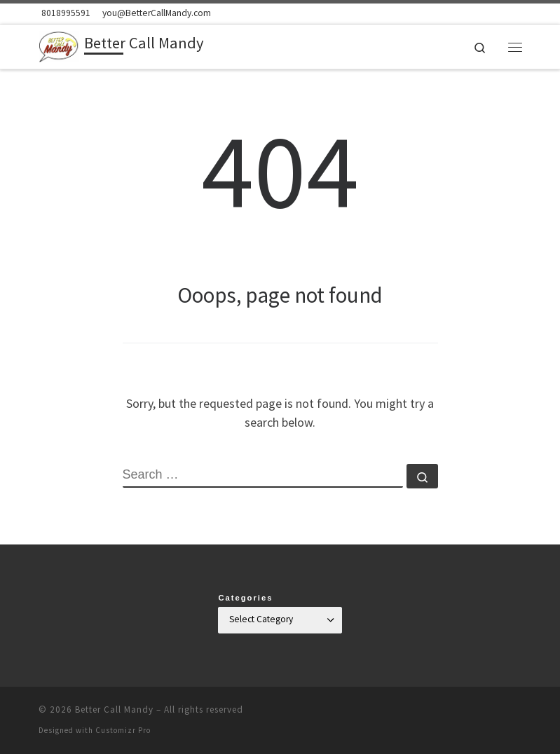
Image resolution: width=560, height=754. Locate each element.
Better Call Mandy (114, 710)
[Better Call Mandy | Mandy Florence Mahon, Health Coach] (59, 45)
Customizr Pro (123, 730)
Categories (245, 598)
